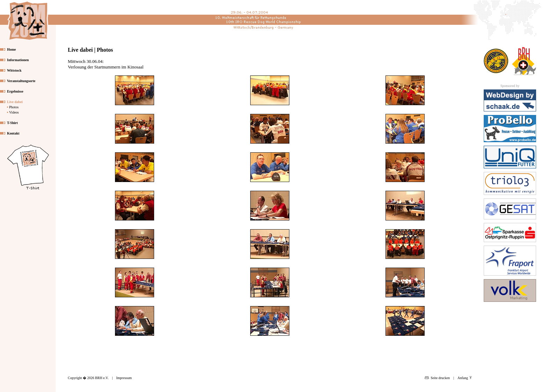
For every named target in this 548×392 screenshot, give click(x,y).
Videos (14, 112)
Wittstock (14, 70)
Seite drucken (437, 378)
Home (12, 49)
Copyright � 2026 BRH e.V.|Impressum (100, 378)
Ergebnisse (15, 91)
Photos (14, 107)
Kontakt (13, 133)
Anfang (465, 378)
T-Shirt (12, 123)
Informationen (18, 60)
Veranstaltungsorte (21, 81)
